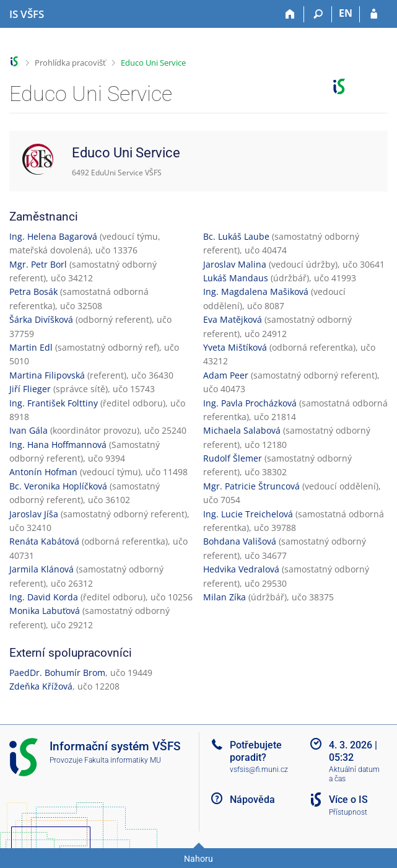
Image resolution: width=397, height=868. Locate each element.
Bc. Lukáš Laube (236, 236)
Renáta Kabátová (44, 541)
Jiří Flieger (30, 389)
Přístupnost (348, 812)
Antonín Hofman (43, 472)
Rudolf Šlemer (233, 458)
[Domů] (290, 14)
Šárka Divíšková (41, 319)
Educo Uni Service (153, 63)
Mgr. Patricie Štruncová (251, 486)
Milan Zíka (225, 597)
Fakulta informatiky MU (123, 760)
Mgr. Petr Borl (38, 264)
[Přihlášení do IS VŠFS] (374, 14)
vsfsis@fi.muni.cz (259, 769)
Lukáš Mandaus (236, 278)
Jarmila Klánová (41, 569)
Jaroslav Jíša (34, 514)
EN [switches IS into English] (346, 13)
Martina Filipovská (47, 375)
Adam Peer (226, 375)
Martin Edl (31, 347)
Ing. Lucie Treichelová (248, 514)
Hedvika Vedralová (241, 569)
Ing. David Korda (44, 597)
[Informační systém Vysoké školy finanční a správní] (27, 14)
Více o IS (348, 800)
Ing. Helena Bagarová (53, 236)
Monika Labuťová (45, 611)
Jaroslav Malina (235, 264)
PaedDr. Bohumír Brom (57, 673)
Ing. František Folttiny (54, 403)
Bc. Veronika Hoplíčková (58, 486)
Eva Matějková (233, 319)
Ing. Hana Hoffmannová (58, 445)
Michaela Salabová (242, 430)
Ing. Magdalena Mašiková (256, 292)
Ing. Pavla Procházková (250, 403)
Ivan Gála (28, 430)
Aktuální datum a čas (354, 774)
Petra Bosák (33, 292)
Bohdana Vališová (240, 541)
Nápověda (252, 800)
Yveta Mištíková (235, 347)
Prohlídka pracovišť (70, 63)
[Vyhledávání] (318, 14)
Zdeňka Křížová (41, 686)
